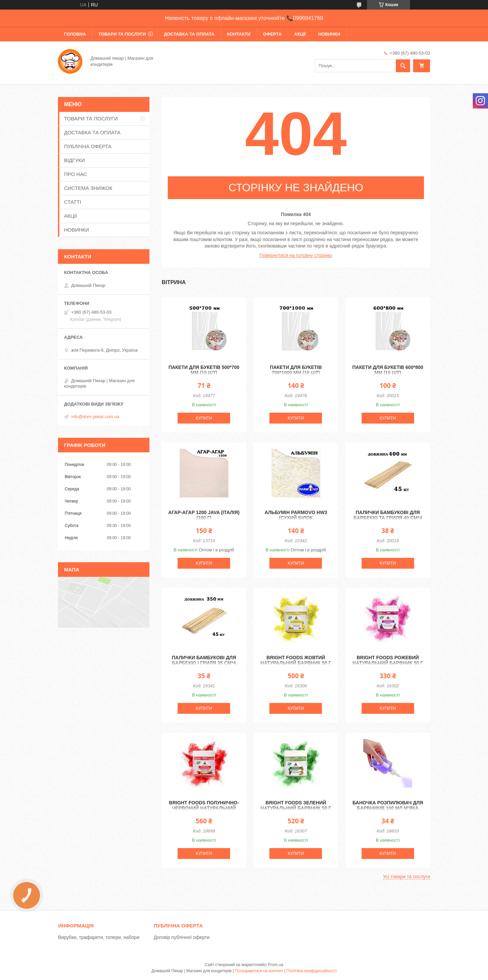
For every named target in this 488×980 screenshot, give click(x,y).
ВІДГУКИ (75, 160)
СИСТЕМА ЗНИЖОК (88, 188)
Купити (204, 418)
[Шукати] (403, 66)
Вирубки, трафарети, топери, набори (99, 937)
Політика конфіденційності (311, 971)
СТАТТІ (73, 202)
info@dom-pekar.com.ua (95, 417)
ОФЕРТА (272, 34)
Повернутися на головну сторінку (296, 255)
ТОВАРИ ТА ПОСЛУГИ (122, 34)
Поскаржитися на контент (259, 971)
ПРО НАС (76, 174)
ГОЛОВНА (75, 34)
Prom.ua (276, 965)
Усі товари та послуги (406, 877)
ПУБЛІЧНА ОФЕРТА (88, 146)
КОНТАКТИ (239, 34)
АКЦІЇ (300, 34)
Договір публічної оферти (181, 937)
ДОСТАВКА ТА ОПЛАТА (189, 34)
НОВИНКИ (329, 34)
